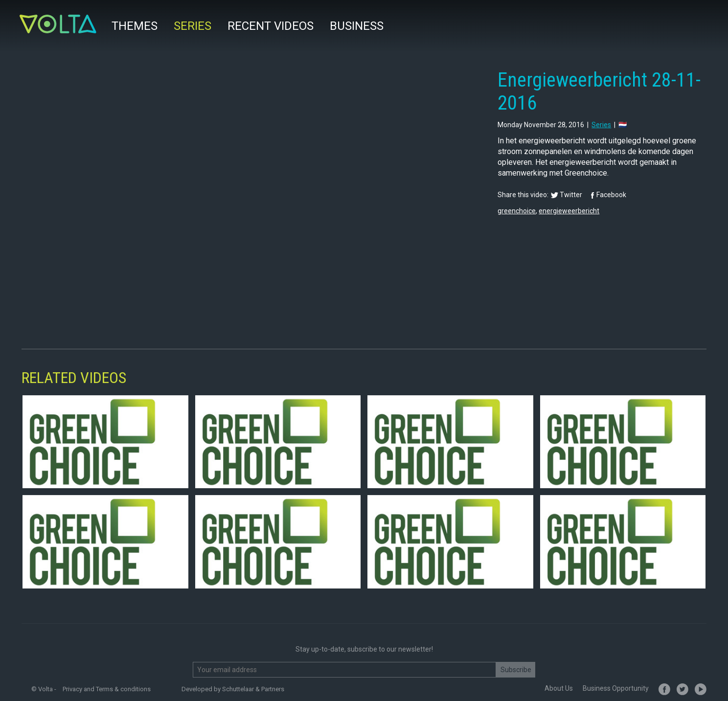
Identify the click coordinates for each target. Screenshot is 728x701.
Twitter (571, 195)
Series (193, 26)
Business (357, 26)
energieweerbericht (569, 211)
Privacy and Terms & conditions (107, 689)
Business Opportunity (616, 688)
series (601, 125)
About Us (559, 688)
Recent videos (271, 26)
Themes (135, 26)
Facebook (611, 195)
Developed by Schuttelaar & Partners (233, 689)
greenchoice (517, 211)
